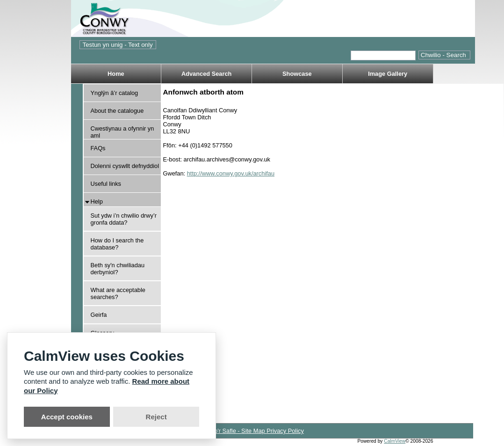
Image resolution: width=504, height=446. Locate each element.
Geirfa (99, 315)
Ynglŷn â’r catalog (115, 93)
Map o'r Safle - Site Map (234, 431)
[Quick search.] (383, 55)
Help (97, 201)
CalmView (395, 441)
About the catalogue (117, 111)
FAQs (98, 148)
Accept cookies (67, 417)
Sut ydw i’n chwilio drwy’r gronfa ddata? (124, 219)
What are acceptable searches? (118, 293)
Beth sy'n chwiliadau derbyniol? (118, 269)
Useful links (106, 184)
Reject (156, 417)
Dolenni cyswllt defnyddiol (125, 166)
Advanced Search (206, 74)
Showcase (297, 74)
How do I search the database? (117, 244)
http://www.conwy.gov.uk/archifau (231, 173)
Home (116, 74)
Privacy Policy (285, 431)
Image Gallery (388, 74)
